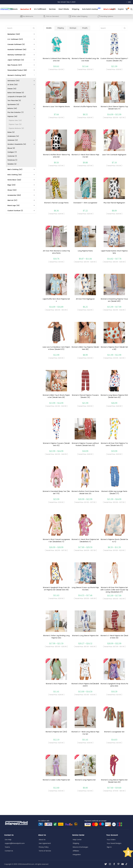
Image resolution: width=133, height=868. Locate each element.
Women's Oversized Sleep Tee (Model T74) (56, 492)
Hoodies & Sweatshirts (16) (17, 144)
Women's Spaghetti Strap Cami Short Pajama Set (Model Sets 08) (56, 589)
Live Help (8, 840)
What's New (109, 9)
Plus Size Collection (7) (16, 112)
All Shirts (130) (13, 85)
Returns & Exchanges (80, 847)
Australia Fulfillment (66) (17, 50)
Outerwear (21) (13, 140)
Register (121, 9)
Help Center (77, 840)
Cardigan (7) (12, 152)
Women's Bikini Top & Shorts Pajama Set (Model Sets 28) (56, 396)
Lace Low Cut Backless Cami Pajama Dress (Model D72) (56, 348)
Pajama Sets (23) (15, 120)
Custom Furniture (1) (15, 211)
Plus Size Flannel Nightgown (114, 203)
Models (49, 28)
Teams (7, 847)
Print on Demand (51, 16)
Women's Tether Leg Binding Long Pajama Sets (56, 637)
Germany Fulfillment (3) (17, 55)
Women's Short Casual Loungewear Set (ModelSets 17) (56, 541)
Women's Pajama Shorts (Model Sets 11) (114, 541)
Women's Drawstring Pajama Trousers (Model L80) (114, 300)
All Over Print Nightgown (85, 299)
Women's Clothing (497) (17, 75)
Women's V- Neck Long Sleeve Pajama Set (85, 733)
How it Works (64, 9)
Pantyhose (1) (12, 160)
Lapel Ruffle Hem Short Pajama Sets (56, 300)
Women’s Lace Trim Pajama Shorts (56, 107)
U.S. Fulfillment (40, 9)
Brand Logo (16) (14, 206)
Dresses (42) (12, 89)
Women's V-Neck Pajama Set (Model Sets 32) (114, 637)
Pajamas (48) (12, 117)
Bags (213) (12, 185)
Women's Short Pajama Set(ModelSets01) (85, 685)
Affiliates (76, 851)
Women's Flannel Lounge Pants (56, 203)
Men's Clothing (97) (15, 170)
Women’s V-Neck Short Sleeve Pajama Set (85, 156)
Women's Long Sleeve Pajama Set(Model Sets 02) (114, 781)
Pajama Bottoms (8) (16, 128)
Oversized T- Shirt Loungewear (85, 203)
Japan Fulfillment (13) (16, 60)
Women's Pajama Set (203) (56, 732)
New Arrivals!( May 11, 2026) (67, 2)
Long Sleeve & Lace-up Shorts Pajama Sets (85, 589)
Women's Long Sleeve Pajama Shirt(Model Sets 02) (114, 396)
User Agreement (45, 843)
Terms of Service (45, 851)
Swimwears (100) (14, 81)
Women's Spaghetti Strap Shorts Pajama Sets (114, 685)
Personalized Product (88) (17, 70)
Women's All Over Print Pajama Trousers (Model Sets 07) (114, 444)
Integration (77, 855)
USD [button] (130, 2)
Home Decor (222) (14, 180)
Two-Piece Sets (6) (14, 101)
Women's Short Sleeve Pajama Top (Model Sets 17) (114, 108)
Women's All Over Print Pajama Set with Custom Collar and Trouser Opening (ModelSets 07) (114, 590)
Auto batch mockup (91, 9)
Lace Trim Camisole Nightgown (114, 155)
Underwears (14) (13, 136)
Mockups (73, 28)
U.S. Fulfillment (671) (15, 39)
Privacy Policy (44, 847)
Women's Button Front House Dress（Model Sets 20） (85, 492)
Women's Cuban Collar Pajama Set (56, 780)
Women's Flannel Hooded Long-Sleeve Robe (85, 60)
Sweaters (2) (12, 164)
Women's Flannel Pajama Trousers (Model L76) (85, 396)
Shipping (76, 9)
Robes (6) (11, 132)
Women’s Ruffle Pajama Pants (85, 107)
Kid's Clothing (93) (15, 175)
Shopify (85, 28)
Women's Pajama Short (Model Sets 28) (114, 348)
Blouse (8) (11, 148)
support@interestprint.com (15, 843)
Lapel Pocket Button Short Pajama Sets (114, 252)
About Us (42, 840)
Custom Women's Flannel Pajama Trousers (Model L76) (114, 60)
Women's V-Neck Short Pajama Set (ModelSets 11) (85, 541)
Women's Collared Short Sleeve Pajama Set (56, 60)
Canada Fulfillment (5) (16, 45)
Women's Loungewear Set (114, 732)
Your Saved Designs (114, 843)
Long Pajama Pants (85, 251)
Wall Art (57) (12, 200)
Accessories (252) (14, 195)
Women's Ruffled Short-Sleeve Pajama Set (56, 156)
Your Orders (111, 840)
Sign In (109, 847)
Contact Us (9, 851)
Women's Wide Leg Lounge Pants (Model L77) (114, 492)
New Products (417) (15, 65)
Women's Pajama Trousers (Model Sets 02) (56, 444)
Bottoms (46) (12, 109)
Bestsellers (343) (14, 34)
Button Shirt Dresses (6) (16, 93)
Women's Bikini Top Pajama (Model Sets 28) (85, 348)
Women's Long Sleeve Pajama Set (85, 636)
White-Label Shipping (78, 16)
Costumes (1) (12, 156)
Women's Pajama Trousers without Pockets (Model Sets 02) (85, 444)
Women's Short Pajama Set (56, 684)
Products (14, 9)
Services (52, 9)
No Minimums (27, 16)
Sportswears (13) (13, 105)
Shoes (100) (12, 190)
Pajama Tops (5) (15, 124)
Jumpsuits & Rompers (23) (17, 97)
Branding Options (105, 16)
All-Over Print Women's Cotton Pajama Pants (56, 252)
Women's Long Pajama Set (85, 780)
